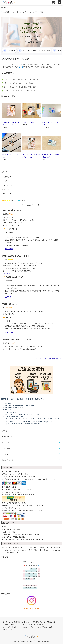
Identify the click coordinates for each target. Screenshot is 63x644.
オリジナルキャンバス (46, 627)
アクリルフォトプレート (28, 627)
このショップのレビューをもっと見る (47, 358)
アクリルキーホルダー (10, 627)
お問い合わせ (26, 622)
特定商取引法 (37, 622)
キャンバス (6, 454)
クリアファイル (7, 437)
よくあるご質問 (15, 622)
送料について (15, 624)
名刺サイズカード (8, 460)
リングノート (6, 442)
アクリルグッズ (7, 448)
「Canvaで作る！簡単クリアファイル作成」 (28, 424)
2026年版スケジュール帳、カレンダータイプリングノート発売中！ (24, 12)
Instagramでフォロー (32, 608)
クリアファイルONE (28, 122)
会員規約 (6, 624)
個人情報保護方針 (50, 622)
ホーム (5, 622)
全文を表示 (9, 249)
